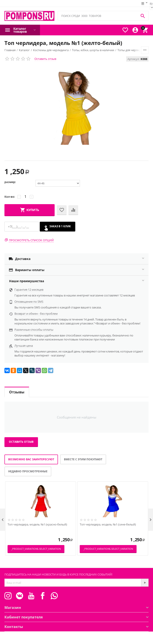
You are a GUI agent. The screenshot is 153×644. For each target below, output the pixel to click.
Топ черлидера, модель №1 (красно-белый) (37, 525)
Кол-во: (10, 197)
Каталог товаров (20, 30)
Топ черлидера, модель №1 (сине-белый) (108, 525)
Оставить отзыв (45, 59)
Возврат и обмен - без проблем (36, 314)
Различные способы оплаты (34, 330)
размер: (10, 182)
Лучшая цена (24, 346)
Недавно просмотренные (28, 471)
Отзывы (17, 392)
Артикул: (133, 59)
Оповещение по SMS (29, 302)
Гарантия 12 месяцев (29, 290)
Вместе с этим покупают (83, 459)
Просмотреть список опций (31, 240)
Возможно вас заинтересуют (31, 459)
